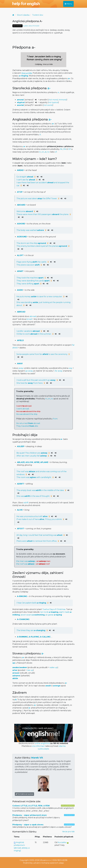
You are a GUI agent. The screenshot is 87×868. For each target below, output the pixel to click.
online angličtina (42, 743)
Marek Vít (37, 758)
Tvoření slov (38, 15)
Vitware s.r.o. (45, 860)
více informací (38, 746)
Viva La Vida (27, 73)
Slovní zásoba (23, 15)
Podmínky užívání (31, 863)
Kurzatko (62, 842)
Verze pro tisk (68, 832)
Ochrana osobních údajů (53, 863)
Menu (68, 4)
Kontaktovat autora (24, 794)
